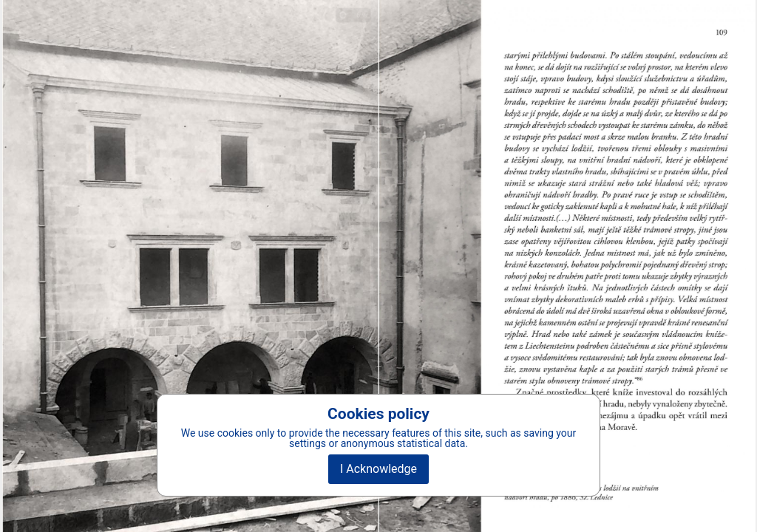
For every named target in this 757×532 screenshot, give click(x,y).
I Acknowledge (378, 469)
